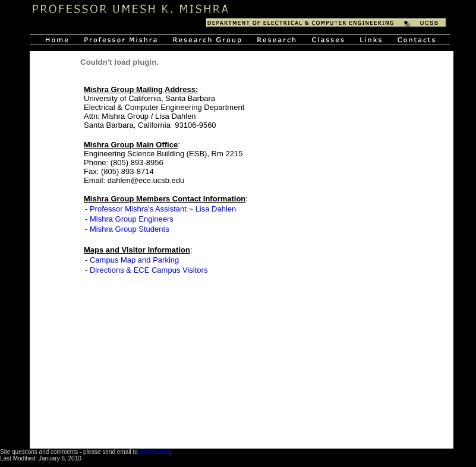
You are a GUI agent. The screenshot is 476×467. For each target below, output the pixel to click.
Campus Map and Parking (134, 260)
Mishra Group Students (130, 229)
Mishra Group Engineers (132, 219)
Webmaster (155, 452)
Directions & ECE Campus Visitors (149, 270)
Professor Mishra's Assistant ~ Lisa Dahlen (163, 209)
